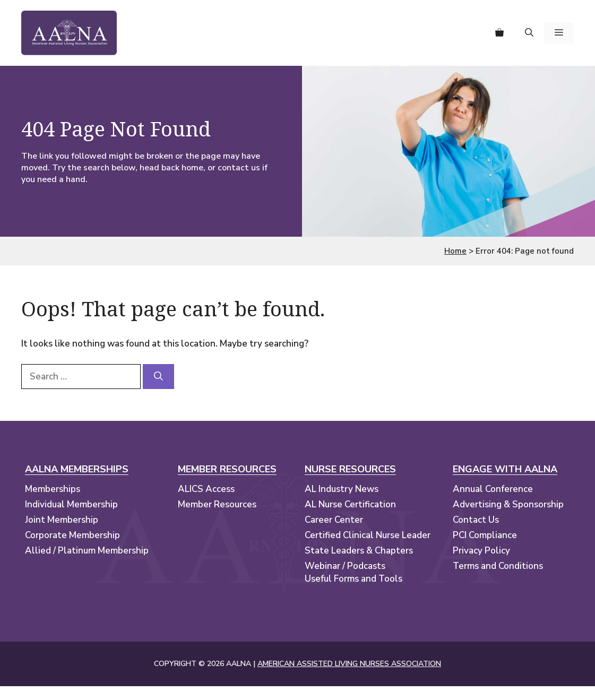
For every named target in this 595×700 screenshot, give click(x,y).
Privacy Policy (481, 551)
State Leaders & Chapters (359, 551)
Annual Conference (493, 489)
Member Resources (217, 504)
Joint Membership (62, 520)
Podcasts (366, 566)
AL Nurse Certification (350, 504)
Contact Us (476, 520)
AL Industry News (342, 489)
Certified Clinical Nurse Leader (368, 535)
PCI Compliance (485, 535)
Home (455, 251)
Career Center (334, 520)
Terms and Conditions (498, 566)
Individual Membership (71, 504)
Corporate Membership (72, 535)
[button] (529, 33)
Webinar (322, 566)
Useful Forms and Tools (353, 579)
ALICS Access (206, 489)
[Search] (158, 377)
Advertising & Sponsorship (508, 504)
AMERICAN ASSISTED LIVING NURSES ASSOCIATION (349, 664)
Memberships (53, 489)
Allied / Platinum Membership (87, 551)
